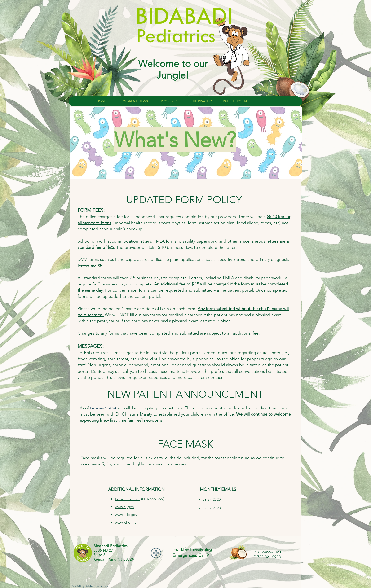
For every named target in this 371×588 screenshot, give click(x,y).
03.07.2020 (212, 508)
